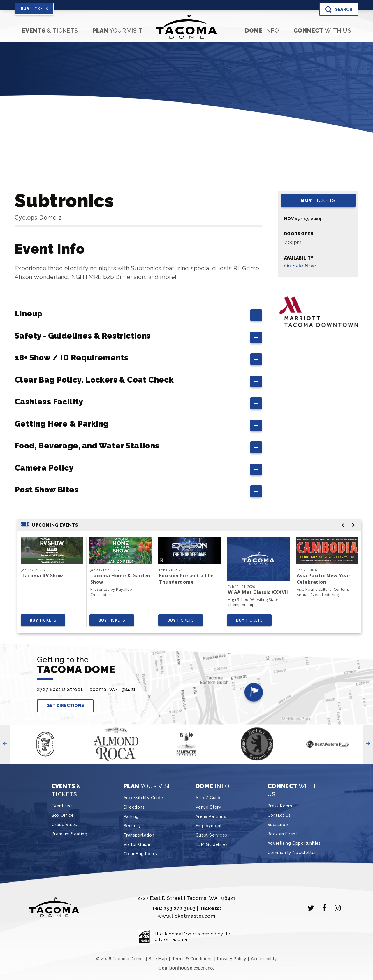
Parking (131, 816)
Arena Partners (211, 816)
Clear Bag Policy (141, 854)
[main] (186, 346)
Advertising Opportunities (294, 843)
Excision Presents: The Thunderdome (186, 579)
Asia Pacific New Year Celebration (323, 579)
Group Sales (64, 825)
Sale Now (300, 266)
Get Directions (65, 706)
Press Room (280, 806)
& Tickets (50, 31)
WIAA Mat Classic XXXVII (258, 592)
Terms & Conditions (192, 959)
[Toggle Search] (339, 9)
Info (262, 31)
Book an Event (282, 834)
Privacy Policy (232, 959)
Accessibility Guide (143, 798)
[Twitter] (311, 908)
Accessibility (264, 959)
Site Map (158, 959)
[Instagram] (338, 908)
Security (132, 826)
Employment (209, 826)
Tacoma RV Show (42, 576)
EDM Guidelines (212, 844)
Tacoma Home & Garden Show (120, 579)
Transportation (139, 835)
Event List (62, 806)
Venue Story (208, 807)
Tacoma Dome (187, 27)
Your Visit (118, 31)
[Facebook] (324, 908)
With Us (322, 31)
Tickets (34, 9)
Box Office (63, 815)
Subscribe (278, 825)
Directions (134, 807)
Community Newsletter (292, 853)
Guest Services (211, 835)
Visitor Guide (137, 844)
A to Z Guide (209, 798)
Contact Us (279, 815)
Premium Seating (69, 834)
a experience (186, 968)
